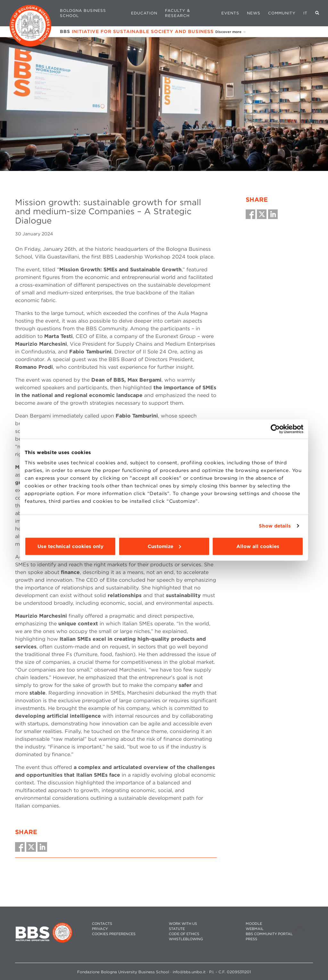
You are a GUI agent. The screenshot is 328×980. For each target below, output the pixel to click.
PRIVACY (100, 929)
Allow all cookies (258, 546)
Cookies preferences (114, 934)
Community (282, 13)
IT (305, 13)
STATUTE (177, 929)
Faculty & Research (177, 13)
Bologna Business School (83, 13)
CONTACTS (102, 924)
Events (230, 13)
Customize (164, 546)
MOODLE (254, 924)
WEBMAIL (255, 929)
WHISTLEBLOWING (186, 939)
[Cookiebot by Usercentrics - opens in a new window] (275, 429)
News (254, 13)
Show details (275, 526)
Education (144, 13)
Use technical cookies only (70, 546)
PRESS (251, 939)
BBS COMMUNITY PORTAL (269, 934)
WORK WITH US (183, 924)
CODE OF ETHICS (184, 934)
